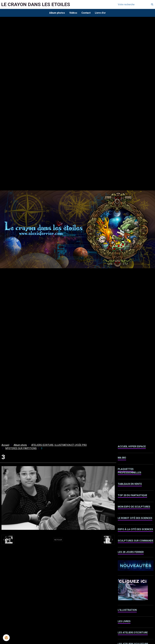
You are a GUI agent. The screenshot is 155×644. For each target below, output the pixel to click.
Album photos (57, 13)
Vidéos (73, 13)
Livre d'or (101, 13)
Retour (58, 540)
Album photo (20, 445)
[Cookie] (6, 638)
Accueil (5, 445)
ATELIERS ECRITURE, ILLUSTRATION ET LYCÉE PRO (59, 445)
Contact (86, 13)
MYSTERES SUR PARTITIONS (21, 449)
